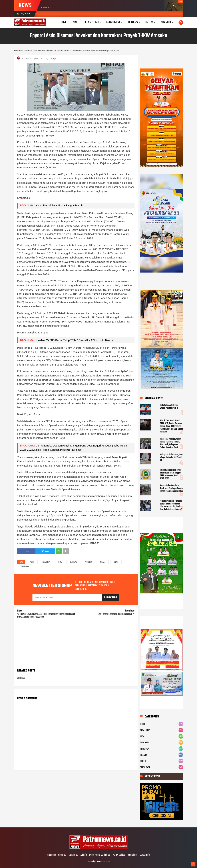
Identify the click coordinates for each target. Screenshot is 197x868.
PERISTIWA (88, 562)
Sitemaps (52, 855)
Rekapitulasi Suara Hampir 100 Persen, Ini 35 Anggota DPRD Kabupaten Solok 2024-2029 (171, 474)
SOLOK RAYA (25, 566)
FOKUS (32, 562)
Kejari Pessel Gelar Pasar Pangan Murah (59, 205)
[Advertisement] (76, 645)
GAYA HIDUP (46, 562)
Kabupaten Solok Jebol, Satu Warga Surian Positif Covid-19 (172, 457)
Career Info (145, 855)
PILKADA (103, 562)
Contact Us (73, 855)
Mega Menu (166, 22)
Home (64, 22)
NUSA (60, 562)
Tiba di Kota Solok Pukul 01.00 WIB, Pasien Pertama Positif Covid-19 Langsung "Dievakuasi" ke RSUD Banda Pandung (171, 426)
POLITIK (116, 562)
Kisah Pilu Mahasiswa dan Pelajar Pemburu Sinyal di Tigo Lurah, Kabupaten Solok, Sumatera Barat (171, 443)
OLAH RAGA (73, 562)
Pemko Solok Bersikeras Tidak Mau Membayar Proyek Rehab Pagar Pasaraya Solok (171, 488)
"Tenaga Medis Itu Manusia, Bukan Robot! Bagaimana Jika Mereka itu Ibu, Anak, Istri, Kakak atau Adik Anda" (171, 505)
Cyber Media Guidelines (100, 855)
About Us (62, 855)
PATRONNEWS (105, 862)
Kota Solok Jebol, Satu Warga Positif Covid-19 (169, 407)
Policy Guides (119, 855)
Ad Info (84, 855)
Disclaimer (132, 855)
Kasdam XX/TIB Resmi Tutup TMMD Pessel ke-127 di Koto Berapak (75, 340)
